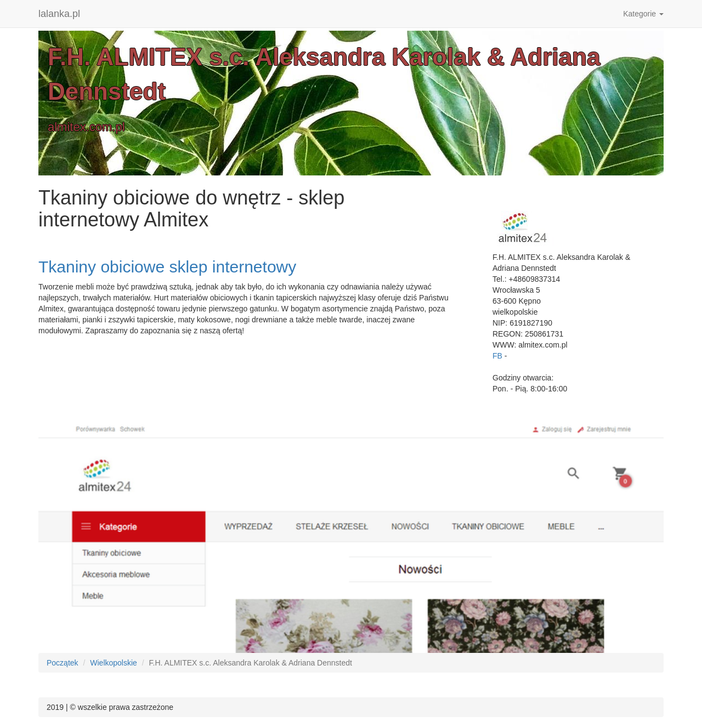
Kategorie (643, 14)
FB (497, 356)
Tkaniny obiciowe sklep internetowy (167, 267)
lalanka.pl (59, 14)
